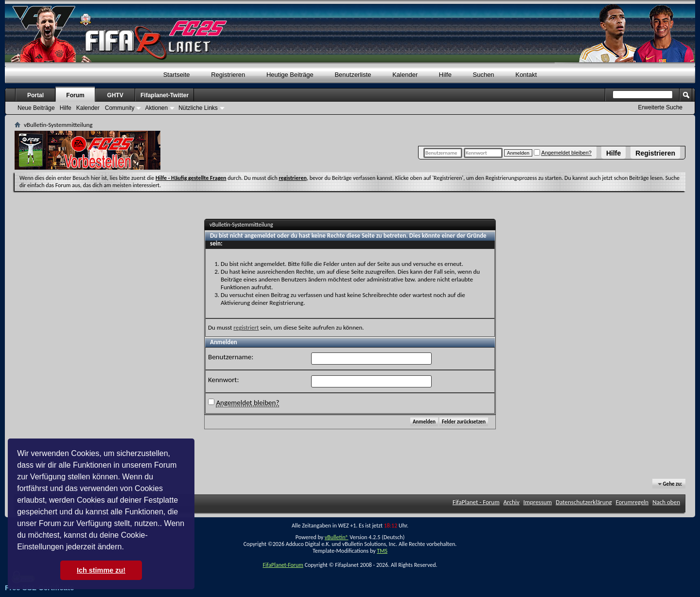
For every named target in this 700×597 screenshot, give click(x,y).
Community (120, 108)
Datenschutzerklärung (584, 502)
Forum (75, 95)
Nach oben (666, 502)
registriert (246, 327)
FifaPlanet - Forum (476, 502)
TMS (382, 551)
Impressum (538, 502)
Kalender (405, 75)
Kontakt (526, 75)
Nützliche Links (198, 108)
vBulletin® (337, 537)
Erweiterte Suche (660, 107)
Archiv (512, 502)
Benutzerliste (353, 75)
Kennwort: (223, 380)
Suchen (484, 75)
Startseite (177, 75)
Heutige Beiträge (290, 75)
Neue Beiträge (36, 108)
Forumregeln (632, 502)
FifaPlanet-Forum (283, 565)
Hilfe (613, 153)
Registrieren (655, 153)
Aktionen (156, 108)
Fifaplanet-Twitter (165, 95)
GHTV (115, 95)
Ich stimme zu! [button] (101, 570)
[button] (127, 548)
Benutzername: (231, 357)
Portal (35, 95)
